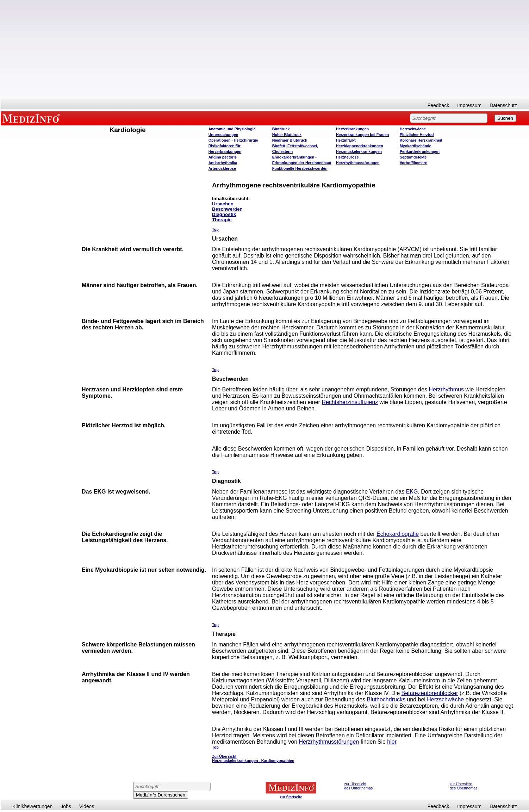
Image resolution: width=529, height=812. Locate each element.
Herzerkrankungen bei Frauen (362, 135)
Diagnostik (224, 214)
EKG (412, 492)
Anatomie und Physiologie (232, 129)
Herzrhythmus (446, 389)
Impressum (469, 105)
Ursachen (223, 204)
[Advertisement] (265, 49)
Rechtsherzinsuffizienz (350, 402)
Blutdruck (281, 129)
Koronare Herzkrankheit (421, 140)
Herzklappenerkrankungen (360, 146)
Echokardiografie (398, 534)
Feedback (438, 105)
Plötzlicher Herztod (417, 135)
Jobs (66, 806)
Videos (87, 806)
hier (392, 742)
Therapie (222, 220)
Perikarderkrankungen (420, 151)
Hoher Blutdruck (287, 135)
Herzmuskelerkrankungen (359, 151)
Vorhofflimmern (414, 163)
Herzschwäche (413, 129)
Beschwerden (227, 209)
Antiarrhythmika (223, 163)
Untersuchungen (223, 135)
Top (215, 229)
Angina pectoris (223, 157)
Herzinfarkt (346, 140)
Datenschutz (503, 105)
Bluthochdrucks (386, 699)
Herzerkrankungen (353, 129)
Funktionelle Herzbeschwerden (300, 168)
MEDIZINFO (32, 118)
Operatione (233, 140)
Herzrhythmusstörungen (358, 163)
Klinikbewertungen (32, 806)
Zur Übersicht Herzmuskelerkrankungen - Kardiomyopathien (253, 758)
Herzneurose (347, 157)
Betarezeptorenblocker (430, 693)
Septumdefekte (413, 157)
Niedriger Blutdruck (290, 140)
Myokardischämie (415, 146)
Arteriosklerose (222, 168)
